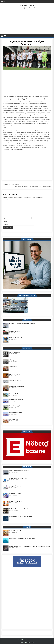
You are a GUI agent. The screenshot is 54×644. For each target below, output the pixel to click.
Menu (4, 1)
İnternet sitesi (7, 224)
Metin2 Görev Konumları (16, 531)
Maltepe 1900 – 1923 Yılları (16, 400)
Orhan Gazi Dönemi (15, 374)
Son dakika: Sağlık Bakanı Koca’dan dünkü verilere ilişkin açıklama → (34, 186)
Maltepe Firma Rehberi (15, 501)
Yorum (5, 200)
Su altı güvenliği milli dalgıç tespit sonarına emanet (22, 539)
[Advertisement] (27, 21)
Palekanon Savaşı (14, 419)
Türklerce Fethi (13, 367)
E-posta (6, 221)
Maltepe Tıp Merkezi (15, 331)
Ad (4, 218)
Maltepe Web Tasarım (15, 486)
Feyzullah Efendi (14, 394)
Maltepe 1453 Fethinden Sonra (17, 386)
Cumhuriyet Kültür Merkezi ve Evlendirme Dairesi (22, 324)
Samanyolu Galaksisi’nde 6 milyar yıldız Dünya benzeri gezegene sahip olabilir (30, 546)
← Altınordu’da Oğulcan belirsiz (10, 185)
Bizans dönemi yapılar (15, 406)
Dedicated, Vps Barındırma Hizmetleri (19, 509)
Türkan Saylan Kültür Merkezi (17, 338)
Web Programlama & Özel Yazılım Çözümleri (21, 517)
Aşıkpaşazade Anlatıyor (15, 381)
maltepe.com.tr (27, 5)
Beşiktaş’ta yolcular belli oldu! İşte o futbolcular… (27, 43)
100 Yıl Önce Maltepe (15, 352)
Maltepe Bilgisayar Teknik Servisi (18, 478)
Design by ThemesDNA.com (27, 642)
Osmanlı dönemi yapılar (16, 413)
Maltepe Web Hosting (15, 494)
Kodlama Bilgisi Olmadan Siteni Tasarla (20, 471)
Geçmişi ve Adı (13, 360)
